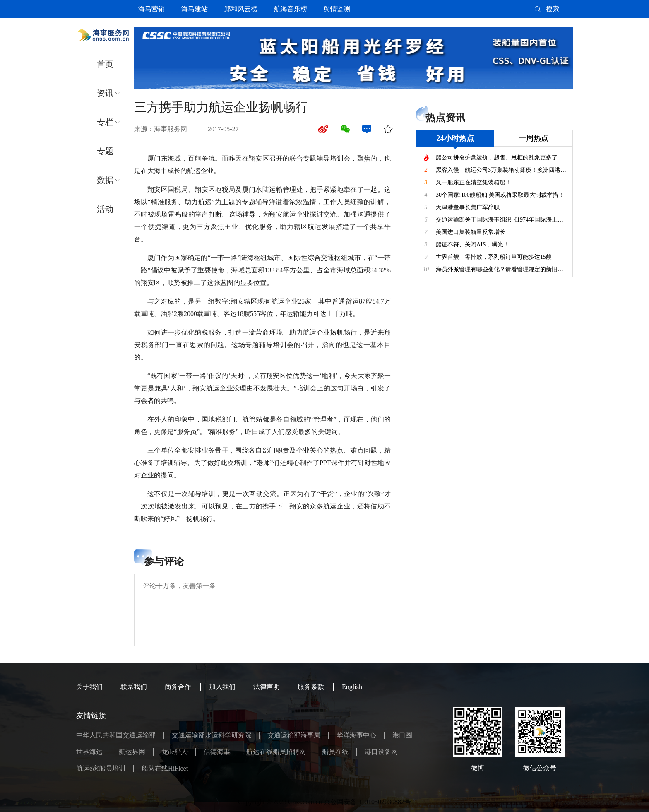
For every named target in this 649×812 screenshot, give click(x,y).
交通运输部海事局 (294, 735)
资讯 (105, 93)
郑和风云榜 (241, 9)
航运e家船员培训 (101, 768)
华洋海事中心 (356, 735)
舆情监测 (337, 9)
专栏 (105, 122)
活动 (105, 209)
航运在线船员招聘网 (276, 752)
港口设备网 (381, 752)
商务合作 (178, 687)
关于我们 (89, 687)
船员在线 (335, 752)
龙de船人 (174, 752)
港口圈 (402, 735)
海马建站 (195, 9)
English (352, 687)
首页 (105, 64)
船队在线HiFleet (165, 768)
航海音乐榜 (291, 9)
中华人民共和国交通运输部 (116, 735)
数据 (105, 180)
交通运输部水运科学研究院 (212, 735)
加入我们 (222, 687)
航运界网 (132, 752)
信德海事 (217, 752)
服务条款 (311, 687)
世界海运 (89, 752)
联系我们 (134, 687)
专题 (105, 151)
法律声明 (267, 687)
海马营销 (151, 9)
